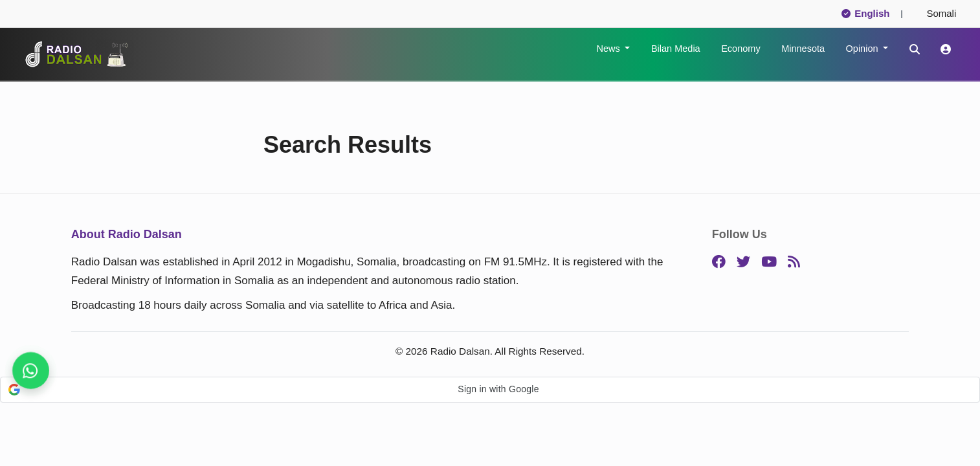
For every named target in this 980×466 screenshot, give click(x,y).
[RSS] (794, 262)
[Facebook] (719, 262)
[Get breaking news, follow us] (31, 371)
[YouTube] (769, 262)
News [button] (609, 49)
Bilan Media (676, 49)
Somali (936, 13)
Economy (741, 49)
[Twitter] (743, 262)
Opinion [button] (863, 49)
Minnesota (803, 49)
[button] (490, 390)
